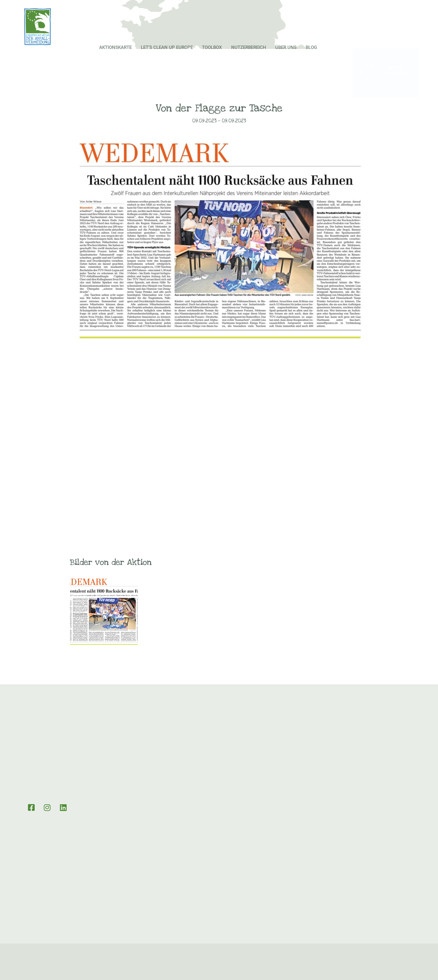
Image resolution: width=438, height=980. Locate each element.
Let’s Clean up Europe (167, 57)
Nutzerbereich (249, 57)
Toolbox (212, 57)
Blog (311, 57)
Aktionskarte (115, 57)
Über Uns (286, 57)
